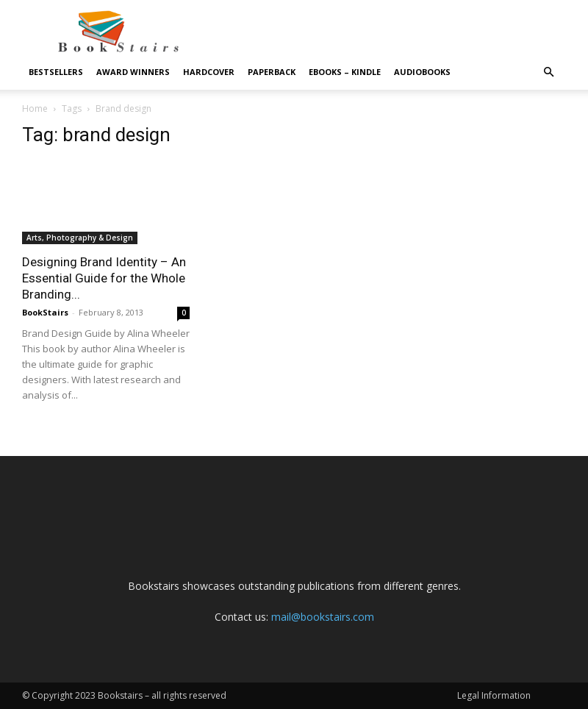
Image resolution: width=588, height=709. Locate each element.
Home (35, 108)
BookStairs (45, 312)
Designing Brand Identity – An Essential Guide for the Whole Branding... (104, 278)
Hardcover (209, 72)
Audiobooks (422, 72)
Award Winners (133, 72)
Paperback (272, 72)
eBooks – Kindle (345, 72)
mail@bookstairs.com (323, 617)
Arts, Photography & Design (80, 238)
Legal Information (494, 695)
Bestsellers (56, 72)
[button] (548, 72)
